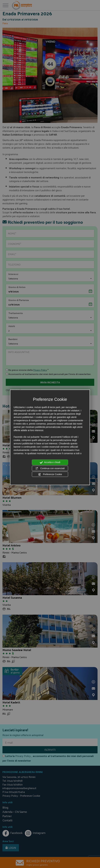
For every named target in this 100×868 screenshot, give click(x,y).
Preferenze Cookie (50, 474)
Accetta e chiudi (50, 462)
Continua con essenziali (50, 468)
